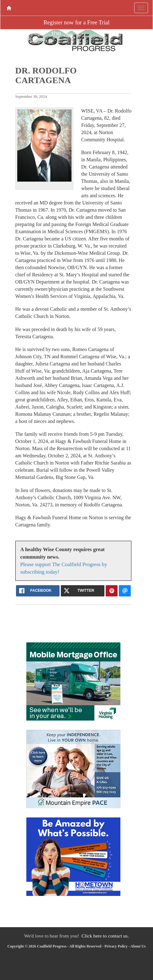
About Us (138, 946)
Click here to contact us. (105, 936)
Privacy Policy (116, 946)
